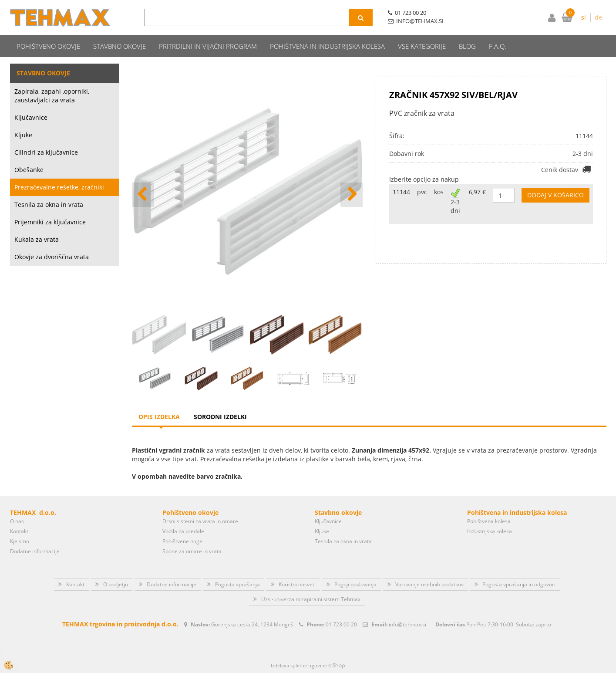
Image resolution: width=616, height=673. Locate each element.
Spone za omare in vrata (192, 551)
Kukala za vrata (37, 239)
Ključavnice (31, 117)
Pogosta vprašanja (237, 584)
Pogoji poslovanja (355, 584)
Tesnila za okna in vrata (49, 205)
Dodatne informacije (35, 551)
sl (584, 17)
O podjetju (116, 584)
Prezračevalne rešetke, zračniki (59, 187)
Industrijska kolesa (490, 531)
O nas (17, 521)
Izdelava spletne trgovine (299, 665)
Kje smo (20, 541)
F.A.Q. (498, 46)
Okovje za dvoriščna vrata (52, 257)
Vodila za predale (183, 531)
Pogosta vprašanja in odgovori (519, 584)
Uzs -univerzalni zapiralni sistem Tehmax (311, 599)
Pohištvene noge (182, 541)
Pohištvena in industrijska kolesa (327, 46)
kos (439, 192)
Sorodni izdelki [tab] (220, 417)
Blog (467, 46)
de (598, 17)
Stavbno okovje (119, 46)
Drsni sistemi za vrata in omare (200, 521)
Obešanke (29, 170)
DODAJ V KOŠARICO (555, 195)
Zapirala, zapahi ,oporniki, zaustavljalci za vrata (52, 96)
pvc (422, 192)
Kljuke (23, 135)
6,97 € (477, 192)
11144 (401, 192)
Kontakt (19, 531)
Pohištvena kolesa (489, 521)
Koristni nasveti (297, 584)
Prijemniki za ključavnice (50, 222)
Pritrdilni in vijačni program (208, 46)
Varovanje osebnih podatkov (429, 584)
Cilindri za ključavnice (46, 152)
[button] (352, 195)
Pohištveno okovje (48, 46)
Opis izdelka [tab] (159, 417)
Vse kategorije (422, 46)
